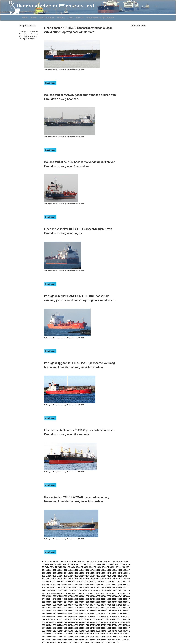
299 (55, 593)
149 (121, 573)
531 (113, 619)
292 (117, 590)
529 (106, 619)
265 (106, 587)
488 (44, 616)
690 (80, 640)
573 (91, 625)
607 (128, 628)
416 (44, 608)
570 (80, 625)
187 (84, 579)
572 (88, 625)
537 (47, 622)
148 (117, 573)
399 (69, 605)
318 (124, 593)
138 (80, 573)
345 (47, 599)
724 (117, 642)
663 (69, 637)
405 (91, 605)
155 (55, 576)
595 (84, 628)
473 (77, 614)
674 (110, 637)
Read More (50, 83)
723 (113, 642)
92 (95, 567)
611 (55, 631)
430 (95, 608)
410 (110, 605)
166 (95, 576)
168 (102, 576)
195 (113, 579)
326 (66, 596)
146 (110, 573)
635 (55, 634)
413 (121, 605)
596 (88, 628)
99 (113, 567)
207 (69, 582)
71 (129, 564)
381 (91, 602)
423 (69, 608)
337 (106, 596)
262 (95, 587)
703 (128, 640)
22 (88, 561)
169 (106, 576)
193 (106, 579)
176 (44, 579)
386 (110, 602)
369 (47, 602)
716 (88, 642)
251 (55, 587)
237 (91, 585)
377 (77, 602)
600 (102, 628)
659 (55, 637)
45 (61, 564)
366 (124, 599)
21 (85, 561)
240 (102, 585)
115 (84, 570)
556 (117, 622)
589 (62, 628)
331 (84, 596)
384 (102, 602)
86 (79, 567)
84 (74, 567)
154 (51, 576)
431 (99, 608)
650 (110, 634)
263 (99, 587)
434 (110, 608)
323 (55, 596)
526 (95, 619)
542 (66, 622)
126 (124, 570)
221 (121, 582)
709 (62, 642)
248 (44, 587)
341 (121, 596)
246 (124, 585)
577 (106, 625)
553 (106, 622)
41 (51, 564)
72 (43, 567)
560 (44, 625)
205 (62, 582)
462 (124, 611)
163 (84, 576)
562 (51, 625)
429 (91, 608)
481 (106, 614)
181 (62, 579)
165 (91, 576)
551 (99, 622)
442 (51, 611)
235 (84, 585)
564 (58, 625)
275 (55, 590)
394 (51, 605)
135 (69, 573)
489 (47, 616)
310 (95, 593)
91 (93, 567)
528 (102, 619)
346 (51, 599)
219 (113, 582)
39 (46, 564)
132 (58, 573)
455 (99, 611)
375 (69, 602)
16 (72, 561)
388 (117, 602)
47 (66, 564)
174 (124, 576)
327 (69, 596)
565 (62, 625)
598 (95, 628)
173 (121, 576)
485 (121, 614)
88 (85, 567)
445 (62, 611)
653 (121, 634)
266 (110, 587)
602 (110, 628)
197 (121, 579)
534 (124, 619)
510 (124, 616)
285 (91, 590)
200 (44, 582)
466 (51, 614)
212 (88, 582)
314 (110, 593)
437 (121, 608)
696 (102, 640)
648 (102, 634)
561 (47, 625)
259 (84, 587)
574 (95, 625)
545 (77, 622)
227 (55, 585)
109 (62, 570)
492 (58, 616)
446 (66, 611)
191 (99, 579)
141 (91, 573)
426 (80, 608)
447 (69, 611)
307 (84, 593)
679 (128, 637)
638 (66, 634)
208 (73, 582)
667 (84, 637)
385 (106, 602)
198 (124, 579)
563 (55, 625)
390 (124, 602)
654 (124, 634)
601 (106, 628)
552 (102, 622)
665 (77, 637)
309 (91, 593)
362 (110, 599)
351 (69, 599)
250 (51, 587)
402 (80, 605)
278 (66, 590)
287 (99, 590)
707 (55, 642)
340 (117, 596)
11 (59, 561)
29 (106, 561)
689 (77, 640)
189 (91, 579)
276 (58, 590)
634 (51, 634)
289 (106, 590)
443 (55, 611)
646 (95, 634)
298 (51, 593)
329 (77, 596)
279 (69, 590)
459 (113, 611)
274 (51, 590)
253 (62, 587)
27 (101, 561)
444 (58, 611)
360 (102, 599)
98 (111, 567)
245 (121, 585)
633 (47, 634)
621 (91, 631)
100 (116, 567)
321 (47, 596)
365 (121, 599)
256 (73, 587)
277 (62, 590)
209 (77, 582)
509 (121, 616)
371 (55, 602)
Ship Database (47, 18)
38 (43, 564)
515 (55, 619)
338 (110, 596)
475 (84, 614)
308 (88, 593)
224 (44, 585)
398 (66, 605)
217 (106, 582)
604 (117, 628)
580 (117, 625)
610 (51, 631)
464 (44, 614)
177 (47, 579)
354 (80, 599)
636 (58, 634)
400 (73, 605)
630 (124, 631)
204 (58, 582)
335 (99, 596)
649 (106, 634)
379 (84, 602)
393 (47, 605)
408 (102, 605)
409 (106, 605)
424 (73, 608)
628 (117, 631)
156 (58, 576)
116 (88, 570)
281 (77, 590)
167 (99, 576)
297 (47, 593)
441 (47, 611)
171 (113, 576)
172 (117, 576)
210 (80, 582)
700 (117, 640)
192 (102, 579)
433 (106, 608)
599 (99, 628)
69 (124, 564)
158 (66, 576)
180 (58, 579)
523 (84, 619)
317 (121, 593)
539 (55, 622)
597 (91, 628)
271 (128, 587)
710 (66, 642)
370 (51, 602)
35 (122, 561)
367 (128, 599)
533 (121, 619)
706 (51, 642)
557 (121, 622)
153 (47, 576)
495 (69, 616)
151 (128, 573)
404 (88, 605)
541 (62, 622)
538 (51, 622)
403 (84, 605)
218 (110, 582)
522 (80, 619)
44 (59, 564)
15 (70, 561)
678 (124, 637)
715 (84, 642)
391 (128, 602)
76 (53, 567)
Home (25, 18)
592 (73, 628)
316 (117, 593)
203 (55, 582)
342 (124, 596)
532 (117, 619)
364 (117, 599)
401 (77, 605)
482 (110, 614)
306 (80, 593)
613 (62, 631)
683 (55, 640)
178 (51, 579)
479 (99, 614)
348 (58, 599)
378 (80, 602)
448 (73, 611)
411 (113, 605)
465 (47, 614)
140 (88, 573)
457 (106, 611)
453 (91, 611)
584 (44, 628)
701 (121, 640)
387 (113, 602)
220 (117, 582)
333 (91, 596)
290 (110, 590)
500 (88, 616)
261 (91, 587)
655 (128, 634)
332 (88, 596)
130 (51, 573)
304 (73, 593)
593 (77, 628)
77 (56, 567)
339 (113, 596)
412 (117, 605)
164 (88, 576)
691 (84, 640)
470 (66, 614)
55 (87, 564)
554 (110, 622)
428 (88, 608)
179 (55, 579)
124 (117, 570)
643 (84, 634)
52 (79, 564)
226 (51, 585)
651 (113, 634)
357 (91, 599)
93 (98, 567)
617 (77, 631)
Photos (61, 18)
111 (69, 570)
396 (58, 605)
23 (91, 561)
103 (127, 567)
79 (61, 567)
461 (121, 611)
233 (77, 585)
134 (66, 573)
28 (104, 561)
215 (99, 582)
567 (69, 625)
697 (106, 640)
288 (102, 590)
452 (88, 611)
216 (102, 582)
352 (73, 599)
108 (58, 570)
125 (121, 570)
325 (62, 596)
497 (77, 616)
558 (124, 622)
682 (51, 640)
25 (96, 561)
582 (124, 625)
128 (44, 573)
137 (77, 573)
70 (126, 564)
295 (128, 590)
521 (77, 619)
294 (124, 590)
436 (117, 608)
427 (84, 608)
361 (106, 599)
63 (108, 564)
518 (66, 619)
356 (88, 599)
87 (82, 567)
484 (117, 614)
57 (93, 564)
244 (117, 585)
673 (106, 637)
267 (113, 587)
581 (121, 625)
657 (47, 637)
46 (64, 564)
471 (69, 614)
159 (69, 576)
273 (47, 590)
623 (99, 631)
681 (47, 640)
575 (99, 625)
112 (73, 570)
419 (55, 608)
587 (55, 628)
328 (73, 596)
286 (95, 590)
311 (99, 593)
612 (58, 631)
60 (100, 564)
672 (102, 637)
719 (99, 642)
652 (117, 634)
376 (73, 602)
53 (82, 564)
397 (62, 605)
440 (44, 611)
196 (117, 579)
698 (110, 640)
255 (69, 587)
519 (69, 619)
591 (69, 628)
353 (77, 599)
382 (95, 602)
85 (77, 567)
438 (124, 608)
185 (77, 579)
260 (88, 587)
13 (65, 561)
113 (77, 570)
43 (56, 564)
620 (88, 631)
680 (44, 640)
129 (47, 573)
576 (102, 625)
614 (66, 631)
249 (47, 587)
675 (113, 637)
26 (98, 561)
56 (90, 564)
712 (73, 642)
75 (51, 567)
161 (77, 576)
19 (80, 561)
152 (44, 576)
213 (91, 582)
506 (110, 616)
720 (102, 642)
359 (99, 599)
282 (80, 590)
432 (102, 608)
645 (91, 634)
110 (66, 570)
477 (91, 614)
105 (47, 570)
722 (110, 642)
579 (113, 625)
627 (113, 631)
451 (84, 611)
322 (51, 596)
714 (80, 642)
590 (66, 628)
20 (83, 561)
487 (128, 614)
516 (58, 619)
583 (128, 625)
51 (77, 564)
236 (88, 585)
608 (44, 631)
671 (99, 637)
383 (99, 602)
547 (84, 622)
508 (117, 616)
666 (80, 637)
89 (87, 567)
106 (51, 570)
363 (113, 599)
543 (69, 622)
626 (110, 631)
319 (128, 593)
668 (88, 637)
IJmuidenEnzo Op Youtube (100, 18)
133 (62, 573)
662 (66, 637)
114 (80, 570)
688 (73, 640)
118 (95, 570)
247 (128, 585)
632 (44, 634)
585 (47, 628)
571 (84, 625)
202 (51, 582)
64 (111, 564)
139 (84, 573)
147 (113, 573)
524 (88, 619)
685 (62, 640)
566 (66, 625)
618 (80, 631)
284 (88, 590)
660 (58, 637)
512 (44, 619)
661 (62, 637)
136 (73, 573)
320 (44, 596)
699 (113, 640)
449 (77, 611)
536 (44, 622)
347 (55, 599)
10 (57, 561)
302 (66, 593)
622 (95, 631)
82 (69, 567)
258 (80, 587)
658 (51, 637)
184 (73, 579)
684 (58, 640)
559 (128, 622)
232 (73, 585)
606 (124, 628)
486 (124, 614)
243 (113, 585)
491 (55, 616)
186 (80, 579)
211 (84, 582)
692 (88, 640)
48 (69, 564)
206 (66, 582)
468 (58, 614)
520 (73, 619)
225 (47, 585)
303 (69, 593)
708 (58, 642)
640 (73, 634)
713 (77, 642)
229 (62, 585)
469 (62, 614)
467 (55, 614)
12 (62, 561)
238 (95, 585)
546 (80, 622)
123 (113, 570)
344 (44, 599)
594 (80, 628)
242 (110, 585)
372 (58, 602)
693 (91, 640)
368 (44, 602)
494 (66, 616)
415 (128, 605)
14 (67, 561)
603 (113, 628)
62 (105, 564)
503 (99, 616)
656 (44, 637)
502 (95, 616)
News (34, 18)
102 (124, 567)
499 (84, 616)
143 (99, 573)
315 (113, 593)
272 (44, 590)
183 (69, 579)
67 (119, 564)
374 (66, 602)
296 (44, 593)
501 (91, 616)
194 (110, 579)
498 (80, 616)
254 (66, 587)
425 (77, 608)
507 (113, 616)
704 (44, 642)
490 (51, 616)
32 (114, 561)
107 (55, 570)
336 (102, 596)
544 (73, 622)
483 (113, 614)
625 (106, 631)
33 (117, 561)
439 (128, 608)
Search (80, 18)
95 (103, 567)
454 (95, 611)
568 (73, 625)
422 (66, 608)
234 (80, 585)
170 (110, 576)
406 (95, 605)
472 (73, 614)
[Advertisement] (28, 59)
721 (106, 642)
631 (128, 631)
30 (109, 561)
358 (95, 599)
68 (121, 564)
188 (88, 579)
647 (99, 634)
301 (62, 593)
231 (69, 585)
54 (85, 564)
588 (58, 628)
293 (121, 590)
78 (59, 567)
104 (44, 570)
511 (128, 616)
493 (62, 616)
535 (128, 619)
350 (66, 599)
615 (69, 631)
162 (80, 576)
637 (62, 634)
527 (99, 619)
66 (116, 564)
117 (91, 570)
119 (99, 570)
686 (66, 640)
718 (95, 642)
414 (124, 605)
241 (106, 585)
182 (66, 579)
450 (80, 611)
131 (55, 573)
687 (69, 640)
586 (51, 628)
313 (106, 593)
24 (93, 561)
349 (62, 599)
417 (47, 608)
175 (128, 576)
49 (72, 564)
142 (95, 573)
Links (70, 18)
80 (64, 567)
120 (102, 570)
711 (69, 642)
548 (88, 622)
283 (84, 590)
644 (88, 634)
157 (62, 576)
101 (120, 567)
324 (58, 596)
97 (108, 567)
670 (95, 637)
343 (128, 596)
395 (55, 605)
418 (51, 608)
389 (121, 602)
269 (121, 587)
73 (46, 567)
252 (58, 587)
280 (73, 590)
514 (51, 619)
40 (48, 564)
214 (95, 582)
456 (102, 611)
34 (119, 561)
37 (127, 561)
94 (100, 567)
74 (48, 567)
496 (73, 616)
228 (58, 585)
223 (128, 582)
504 (102, 616)
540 (58, 622)
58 (95, 564)
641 (77, 634)
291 (113, 590)
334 (95, 596)
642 (80, 634)
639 (69, 634)
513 (47, 619)
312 (102, 593)
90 (90, 567)
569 (77, 625)
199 (128, 579)
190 (95, 579)
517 (62, 619)
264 (102, 587)
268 (117, 587)
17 (75, 561)
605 (121, 628)
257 (77, 587)
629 (121, 631)
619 (84, 631)
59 (98, 564)
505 (106, 616)
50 (74, 564)
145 (106, 573)
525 (91, 619)
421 (62, 608)
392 (44, 605)
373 (62, 602)
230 (66, 585)
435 (113, 608)
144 (102, 573)
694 (95, 640)
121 (106, 570)
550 (95, 622)
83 (72, 567)
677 (121, 637)
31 (112, 561)
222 (124, 582)
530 (110, 619)
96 (105, 567)
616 (73, 631)
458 (110, 611)
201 (47, 582)
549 (91, 622)
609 (47, 631)
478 (95, 614)
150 (124, 573)
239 (99, 585)
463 (128, 611)
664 (73, 637)
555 (113, 622)
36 (124, 561)
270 (124, 587)
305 (77, 593)
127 (128, 570)
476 (88, 614)
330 (80, 596)
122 (110, 570)
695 (99, 640)
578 (110, 625)
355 (84, 599)
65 (113, 564)
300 (58, 593)
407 (99, 605)
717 (91, 642)
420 (58, 608)
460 (117, 611)
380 (88, 602)
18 (78, 561)
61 (103, 564)
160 (73, 576)
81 (66, 567)
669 (91, 637)
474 (80, 614)
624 (102, 631)
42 (53, 564)
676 (117, 637)
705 (47, 642)
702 (124, 640)
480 (102, 614)
